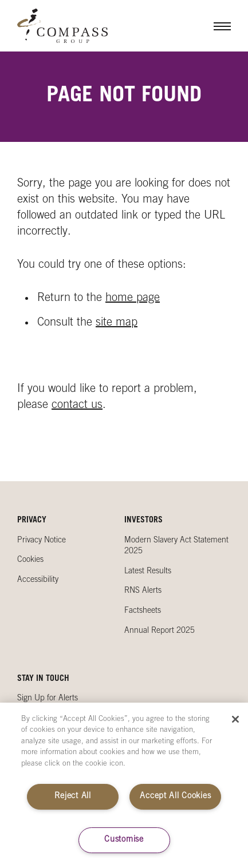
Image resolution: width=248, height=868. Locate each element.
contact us (77, 406)
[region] (124, 785)
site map (117, 323)
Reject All (73, 796)
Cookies (30, 560)
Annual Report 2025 (160, 631)
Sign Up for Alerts (48, 699)
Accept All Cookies (175, 796)
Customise (124, 840)
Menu (214, 26)
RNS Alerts (143, 591)
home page (133, 299)
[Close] (235, 719)
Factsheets (143, 611)
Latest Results (148, 572)
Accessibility (38, 580)
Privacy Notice (42, 541)
